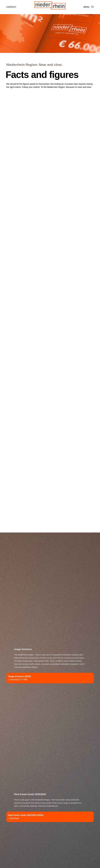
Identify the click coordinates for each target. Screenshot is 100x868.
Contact (11, 7)
